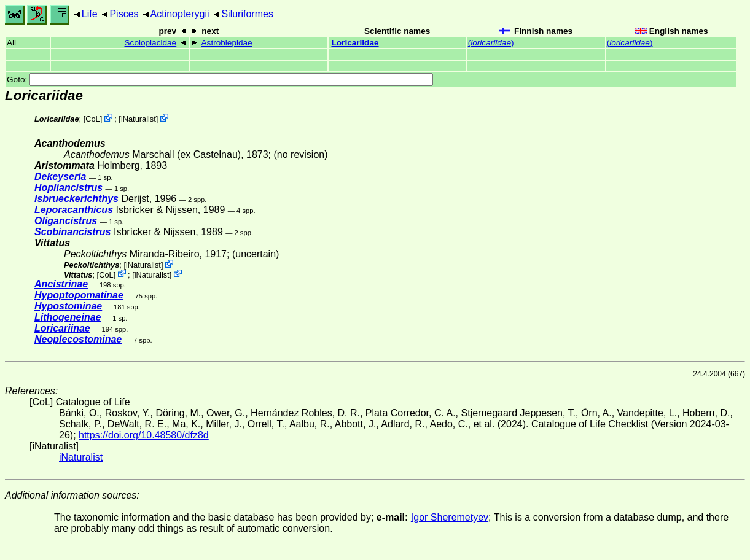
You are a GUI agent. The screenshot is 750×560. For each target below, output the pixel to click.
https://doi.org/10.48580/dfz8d (144, 435)
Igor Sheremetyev (450, 517)
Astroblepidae (227, 43)
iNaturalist (139, 119)
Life (90, 14)
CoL (92, 119)
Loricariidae (355, 43)
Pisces (124, 14)
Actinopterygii (180, 14)
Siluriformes (247, 14)
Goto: (220, 80)
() (491, 43)
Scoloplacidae (151, 43)
